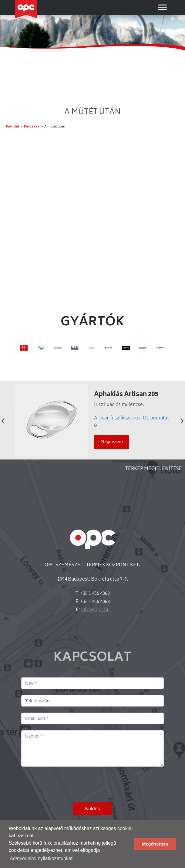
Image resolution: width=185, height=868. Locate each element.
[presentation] (67, 785)
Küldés (93, 809)
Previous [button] (3, 420)
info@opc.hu (95, 610)
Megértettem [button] (155, 844)
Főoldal (13, 127)
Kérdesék (32, 127)
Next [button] (182, 420)
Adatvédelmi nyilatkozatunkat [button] (41, 858)
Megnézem (112, 442)
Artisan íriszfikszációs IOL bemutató (131, 422)
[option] (92, 420)
